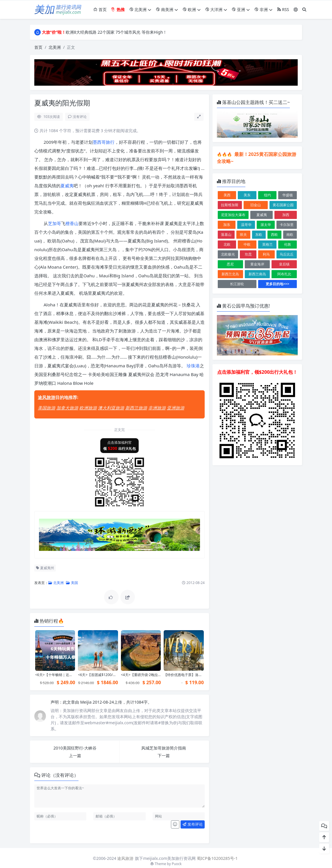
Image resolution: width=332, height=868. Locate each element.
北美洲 (140, 9)
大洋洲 (216, 9)
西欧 (274, 234)
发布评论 (192, 824)
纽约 (267, 195)
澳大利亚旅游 (111, 408)
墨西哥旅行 (104, 142)
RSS (283, 9)
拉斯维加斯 (230, 205)
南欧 (290, 234)
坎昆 (248, 254)
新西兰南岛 (257, 274)
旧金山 (256, 205)
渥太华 (266, 225)
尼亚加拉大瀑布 (233, 215)
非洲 (263, 9)
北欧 (227, 244)
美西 (227, 195)
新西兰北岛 (230, 274)
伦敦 (288, 244)
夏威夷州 (45, 568)
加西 (286, 215)
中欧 (247, 244)
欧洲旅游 (88, 408)
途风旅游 (47, 397)
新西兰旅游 (136, 408)
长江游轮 (237, 284)
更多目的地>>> (277, 284)
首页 (100, 9)
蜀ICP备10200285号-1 (217, 858)
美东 (247, 195)
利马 (266, 254)
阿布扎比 (284, 274)
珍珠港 (193, 366)
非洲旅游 (157, 408)
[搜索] (304, 9)
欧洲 (192, 9)
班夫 (243, 234)
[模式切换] (296, 9)
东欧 (259, 234)
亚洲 (241, 9)
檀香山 (72, 223)
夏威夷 (67, 186)
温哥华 (246, 225)
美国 (72, 583)
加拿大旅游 (67, 408)
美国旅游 (47, 408)
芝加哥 (55, 223)
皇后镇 (284, 264)
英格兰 (267, 244)
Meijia (86, 702)
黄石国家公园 (283, 205)
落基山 (226, 234)
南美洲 (167, 9)
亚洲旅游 (176, 408)
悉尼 (230, 264)
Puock (177, 864)
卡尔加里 (287, 225)
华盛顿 (288, 195)
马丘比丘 (287, 254)
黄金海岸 (257, 264)
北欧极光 (228, 254)
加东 (227, 225)
